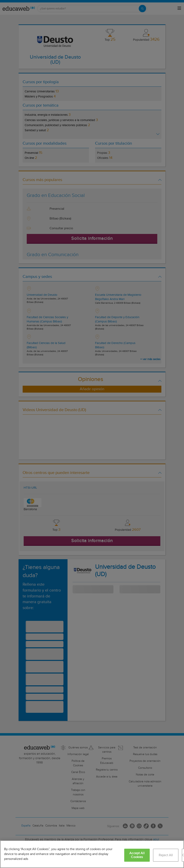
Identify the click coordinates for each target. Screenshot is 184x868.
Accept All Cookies (137, 855)
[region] (92, 854)
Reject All (166, 855)
